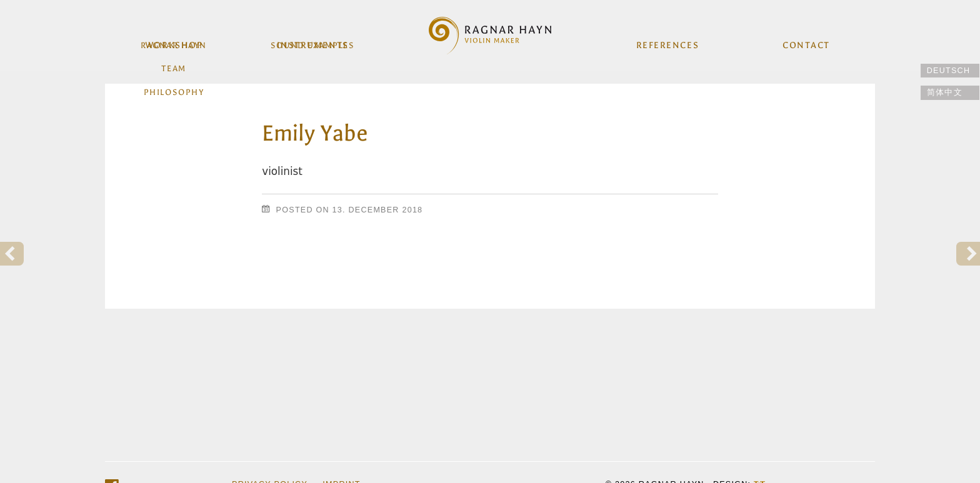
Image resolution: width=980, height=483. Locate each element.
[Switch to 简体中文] (950, 93)
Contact (805, 43)
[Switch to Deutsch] (950, 71)
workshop (175, 43)
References (667, 43)
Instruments (313, 43)
